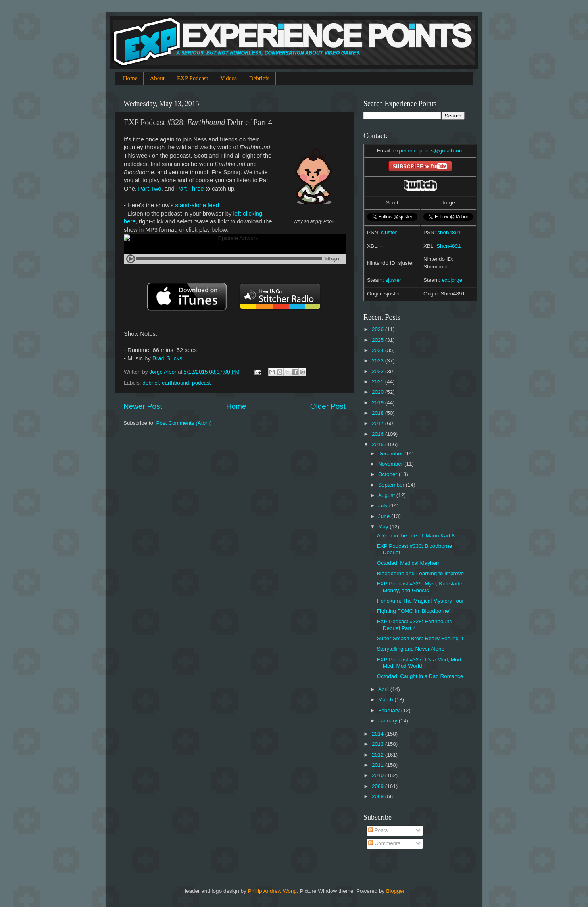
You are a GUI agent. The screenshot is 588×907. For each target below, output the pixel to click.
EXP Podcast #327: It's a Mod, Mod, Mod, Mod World (420, 663)
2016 (379, 434)
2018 (379, 413)
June (385, 516)
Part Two (150, 189)
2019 (379, 403)
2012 (379, 755)
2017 (379, 423)
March (386, 700)
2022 (379, 371)
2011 (379, 765)
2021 (379, 382)
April (384, 689)
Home (130, 78)
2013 (379, 744)
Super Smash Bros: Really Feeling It (420, 638)
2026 (379, 329)
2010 (379, 775)
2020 (379, 392)
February (390, 710)
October (388, 474)
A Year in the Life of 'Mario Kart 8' (416, 536)
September (392, 485)
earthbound (175, 383)
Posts (378, 830)
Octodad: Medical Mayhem (409, 563)
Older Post (328, 406)
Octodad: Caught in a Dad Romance (420, 676)
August (387, 495)
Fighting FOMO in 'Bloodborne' (414, 611)
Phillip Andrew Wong (272, 891)
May (384, 527)
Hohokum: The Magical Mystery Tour (420, 601)
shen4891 (449, 232)
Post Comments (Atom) (184, 423)
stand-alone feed (197, 205)
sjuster (389, 232)
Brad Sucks (167, 358)
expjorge (452, 280)
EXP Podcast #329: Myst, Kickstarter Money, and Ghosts (421, 587)
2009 (379, 786)
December (391, 453)
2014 (379, 734)
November (391, 464)
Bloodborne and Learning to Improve (420, 573)
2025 (379, 340)
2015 (379, 444)
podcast (201, 383)
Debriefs (259, 78)
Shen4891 (449, 246)
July (384, 505)
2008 (379, 796)
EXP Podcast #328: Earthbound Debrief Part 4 (415, 625)
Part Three (190, 189)
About (157, 78)
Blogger (395, 891)
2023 (379, 361)
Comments (384, 843)
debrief (151, 383)
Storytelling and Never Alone (411, 649)
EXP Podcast (192, 78)
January (388, 721)
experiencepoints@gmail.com (428, 151)
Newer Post (143, 406)
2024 (379, 350)
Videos (229, 78)
